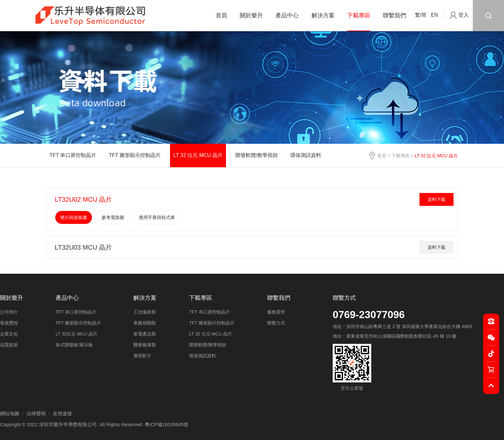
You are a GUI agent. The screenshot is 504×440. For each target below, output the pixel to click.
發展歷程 (9, 323)
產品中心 (287, 15)
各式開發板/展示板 (74, 345)
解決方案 (323, 15)
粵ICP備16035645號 (167, 424)
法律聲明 (36, 413)
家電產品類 (145, 334)
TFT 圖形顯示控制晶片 (135, 155)
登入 (464, 15)
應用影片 (142, 356)
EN (435, 15)
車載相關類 (145, 323)
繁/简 (421, 15)
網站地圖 (10, 413)
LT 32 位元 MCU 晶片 (198, 155)
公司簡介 (9, 312)
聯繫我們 (394, 15)
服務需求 (276, 312)
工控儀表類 (145, 312)
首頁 (221, 15)
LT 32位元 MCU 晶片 (76, 334)
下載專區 (359, 15)
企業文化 (9, 334)
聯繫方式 (344, 298)
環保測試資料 (306, 155)
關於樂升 (251, 15)
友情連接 (62, 413)
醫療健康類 (145, 345)
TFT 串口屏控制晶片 (73, 155)
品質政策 (9, 345)
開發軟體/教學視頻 (256, 155)
